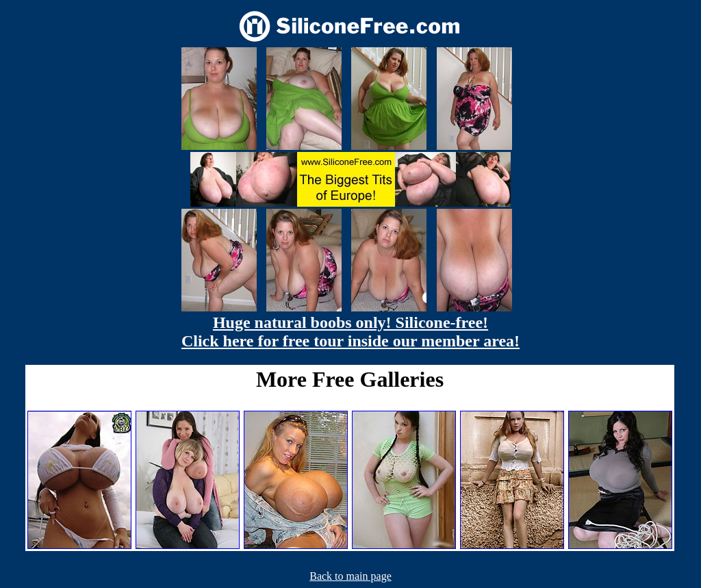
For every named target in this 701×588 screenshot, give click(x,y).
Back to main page (350, 576)
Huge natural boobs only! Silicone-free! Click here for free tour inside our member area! (350, 332)
